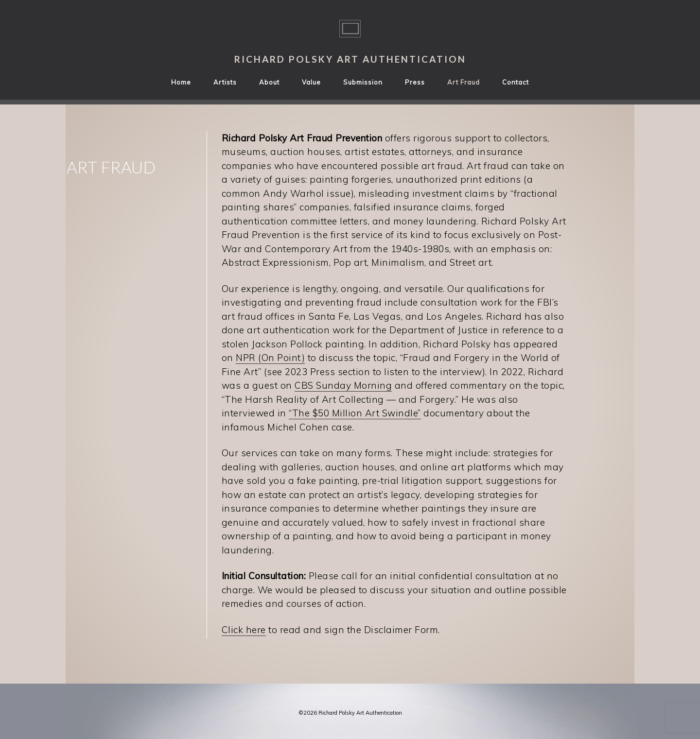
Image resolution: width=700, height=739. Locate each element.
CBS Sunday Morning (343, 385)
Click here (244, 630)
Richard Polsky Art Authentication (350, 59)
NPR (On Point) (270, 358)
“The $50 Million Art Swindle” (355, 413)
